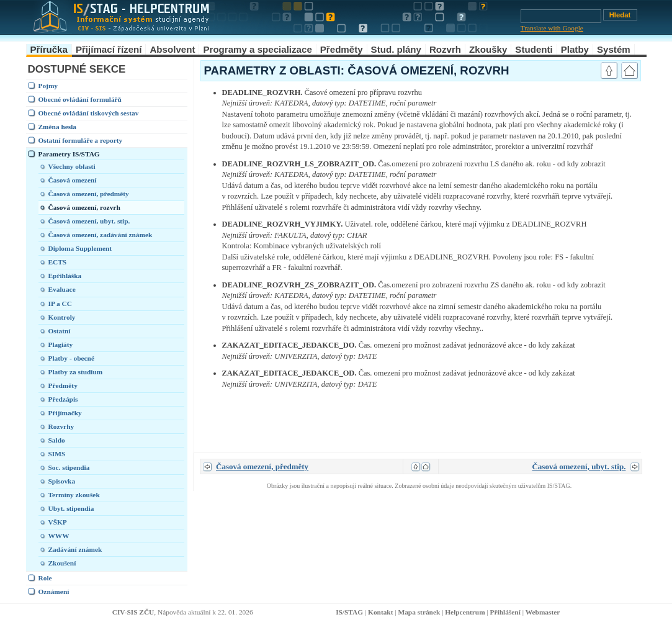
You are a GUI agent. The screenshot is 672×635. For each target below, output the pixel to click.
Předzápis (63, 399)
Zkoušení (62, 563)
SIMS (57, 454)
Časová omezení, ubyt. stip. (89, 221)
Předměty (342, 49)
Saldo (57, 440)
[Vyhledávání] (561, 16)
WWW (59, 536)
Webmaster (543, 612)
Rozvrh (445, 49)
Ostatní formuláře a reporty (81, 140)
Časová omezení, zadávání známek (101, 235)
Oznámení (54, 592)
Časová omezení (73, 180)
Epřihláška (65, 276)
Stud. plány (396, 49)
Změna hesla (58, 127)
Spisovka (62, 481)
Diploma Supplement (80, 248)
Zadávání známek (75, 549)
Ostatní (60, 331)
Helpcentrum (465, 612)
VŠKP (58, 522)
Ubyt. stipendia (71, 508)
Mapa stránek (419, 612)
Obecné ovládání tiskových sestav (89, 113)
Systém (614, 49)
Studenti (534, 49)
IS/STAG (349, 612)
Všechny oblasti (72, 166)
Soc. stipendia (69, 467)
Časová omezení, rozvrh (84, 207)
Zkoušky (488, 49)
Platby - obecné (71, 358)
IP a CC (60, 304)
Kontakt (380, 612)
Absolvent (172, 49)
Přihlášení (505, 612)
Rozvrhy (61, 426)
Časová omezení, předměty (89, 194)
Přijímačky (65, 413)
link (582, 92)
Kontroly (62, 317)
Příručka (49, 49)
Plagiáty (61, 345)
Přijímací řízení (109, 49)
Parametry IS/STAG (69, 154)
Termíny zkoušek (74, 495)
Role (45, 578)
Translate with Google (552, 28)
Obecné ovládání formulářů (80, 99)
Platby (575, 49)
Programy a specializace (257, 49)
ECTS (58, 262)
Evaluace (62, 289)
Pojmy (48, 86)
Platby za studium (76, 372)
